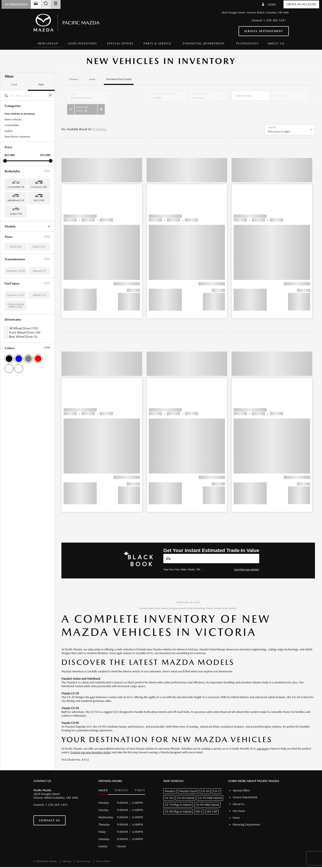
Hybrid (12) (39, 347)
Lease (92, 79)
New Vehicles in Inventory (20, 114)
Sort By (272, 116)
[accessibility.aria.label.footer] (181, 862)
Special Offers (120, 43)
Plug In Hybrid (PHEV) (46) (16, 357)
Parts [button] (140, 779)
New (41, 84)
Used (14, 84)
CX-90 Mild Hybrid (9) (17, 255)
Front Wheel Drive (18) (25, 384)
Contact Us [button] (50, 809)
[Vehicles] (211, 548)
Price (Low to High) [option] (279, 121)
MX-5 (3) (10, 267)
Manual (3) (39, 322)
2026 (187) (39, 298)
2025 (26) (16, 298)
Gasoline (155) (16, 347)
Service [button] (121, 779)
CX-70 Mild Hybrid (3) (17, 244)
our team (262, 738)
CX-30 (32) (11, 232)
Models (27, 226)
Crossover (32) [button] (39, 187)
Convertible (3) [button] (16, 187)
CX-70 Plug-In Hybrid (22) (20, 250)
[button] (16, 4)
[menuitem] (48, 44)
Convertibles (12, 125)
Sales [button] (103, 779)
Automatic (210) (16, 322)
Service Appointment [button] (264, 31)
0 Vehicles (100, 118)
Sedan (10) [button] (16, 214)
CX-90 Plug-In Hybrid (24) (20, 261)
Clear (47, 171)
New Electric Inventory (17, 137)
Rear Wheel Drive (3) (23, 388)
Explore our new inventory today (91, 741)
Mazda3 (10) (12, 272)
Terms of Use (84, 850)
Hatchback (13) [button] (16, 200)
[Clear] (50, 95)
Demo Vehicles (13, 119)
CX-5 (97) (10, 238)
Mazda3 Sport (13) (16, 278)
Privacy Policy (103, 850)
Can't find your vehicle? (247, 558)
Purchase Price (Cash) (119, 79)
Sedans (9, 131)
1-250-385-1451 (275, 20)
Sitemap (67, 850)
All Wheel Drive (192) (24, 380)
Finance (74, 79)
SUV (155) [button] (39, 200)
